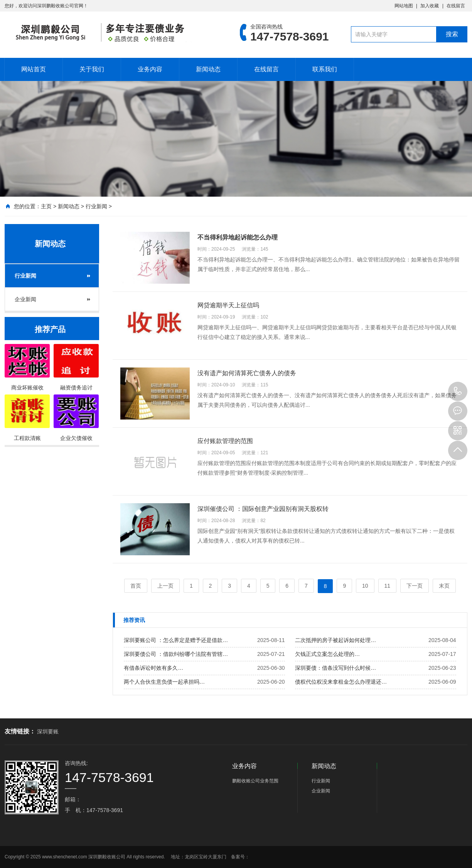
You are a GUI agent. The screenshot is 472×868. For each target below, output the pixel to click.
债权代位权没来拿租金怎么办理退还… (341, 682)
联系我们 (325, 69)
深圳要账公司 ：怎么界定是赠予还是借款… (176, 640)
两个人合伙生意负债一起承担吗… (164, 682)
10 (365, 586)
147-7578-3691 (458, 391)
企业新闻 (25, 299)
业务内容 (150, 69)
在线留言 (456, 6)
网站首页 (34, 69)
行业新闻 (96, 206)
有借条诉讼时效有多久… (153, 668)
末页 (444, 586)
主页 (46, 206)
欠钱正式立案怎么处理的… (327, 654)
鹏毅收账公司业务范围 (255, 781)
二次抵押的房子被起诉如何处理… (335, 640)
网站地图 (404, 6)
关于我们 (92, 69)
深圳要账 (48, 731)
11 (388, 586)
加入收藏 (430, 6)
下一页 (415, 586)
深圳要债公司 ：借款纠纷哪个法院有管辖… (176, 654)
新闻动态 (208, 69)
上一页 (165, 586)
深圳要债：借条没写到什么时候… (335, 668)
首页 (136, 586)
